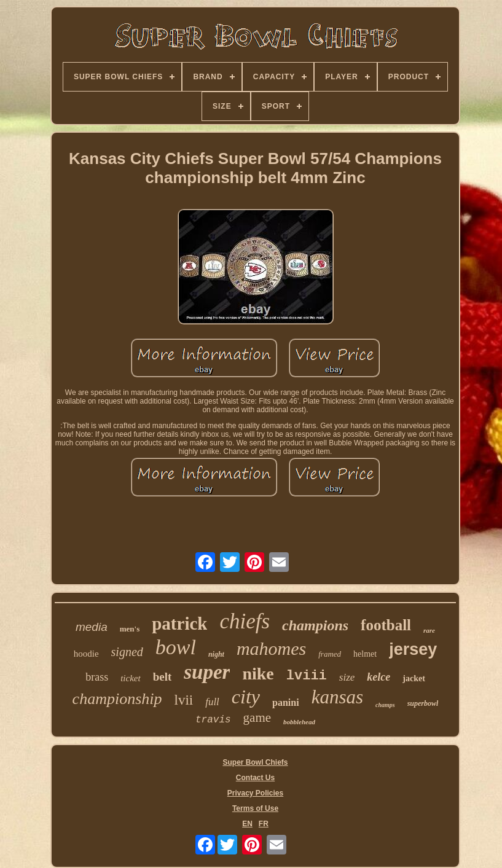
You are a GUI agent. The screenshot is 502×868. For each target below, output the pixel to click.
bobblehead (299, 722)
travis (213, 720)
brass (97, 677)
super (207, 672)
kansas (337, 697)
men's (130, 629)
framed (330, 654)
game (257, 717)
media (92, 627)
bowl (176, 647)
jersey (413, 649)
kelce (378, 677)
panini (286, 702)
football (386, 625)
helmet (365, 654)
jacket (414, 678)
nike (258, 674)
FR (264, 824)
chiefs (245, 621)
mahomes (271, 648)
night (216, 654)
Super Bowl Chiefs (255, 762)
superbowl (423, 703)
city (246, 697)
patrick (179, 624)
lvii (184, 700)
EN (247, 824)
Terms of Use (255, 808)
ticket (130, 678)
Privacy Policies (255, 793)
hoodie (86, 654)
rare (429, 630)
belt (163, 677)
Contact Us (255, 778)
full (212, 702)
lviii (307, 676)
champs (385, 705)
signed (127, 652)
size (347, 677)
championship (117, 699)
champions (315, 625)
